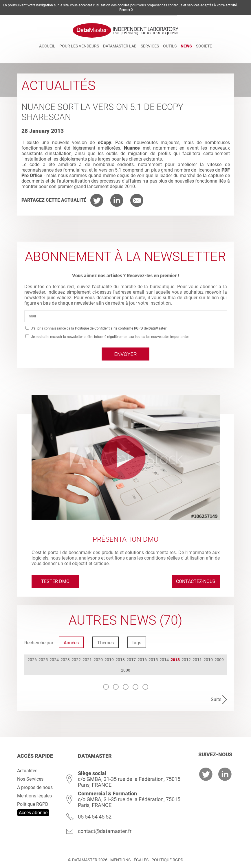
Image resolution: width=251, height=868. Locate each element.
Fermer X (126, 10)
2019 (109, 660)
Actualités (27, 771)
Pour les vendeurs (79, 46)
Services (150, 46)
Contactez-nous (196, 581)
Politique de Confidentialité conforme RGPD (109, 328)
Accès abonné (33, 813)
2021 (87, 660)
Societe (204, 46)
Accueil (47, 46)
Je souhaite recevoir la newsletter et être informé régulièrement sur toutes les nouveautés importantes (110, 337)
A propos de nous (35, 787)
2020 (98, 660)
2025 (43, 660)
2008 (126, 670)
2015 (153, 660)
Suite (216, 699)
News (186, 46)
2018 (120, 660)
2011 (197, 660)
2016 (142, 660)
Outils (170, 46)
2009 (219, 660)
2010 (208, 660)
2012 (186, 660)
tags (137, 643)
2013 (175, 660)
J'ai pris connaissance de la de (98, 328)
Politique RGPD (33, 804)
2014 (164, 660)
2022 (76, 660)
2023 (65, 660)
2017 (131, 660)
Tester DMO (55, 581)
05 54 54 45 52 (95, 817)
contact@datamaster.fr (105, 831)
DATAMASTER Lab (120, 46)
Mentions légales (34, 796)
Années (71, 643)
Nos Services (30, 779)
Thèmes (106, 643)
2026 (32, 660)
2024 (54, 660)
